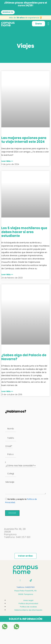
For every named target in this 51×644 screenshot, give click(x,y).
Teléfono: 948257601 (26, 587)
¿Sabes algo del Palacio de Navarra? (24, 357)
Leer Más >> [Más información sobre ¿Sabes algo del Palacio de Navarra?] (7, 391)
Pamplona (10, 534)
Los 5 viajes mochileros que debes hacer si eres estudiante (24, 232)
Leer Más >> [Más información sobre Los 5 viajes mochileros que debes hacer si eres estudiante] (7, 274)
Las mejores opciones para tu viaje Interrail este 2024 (24, 140)
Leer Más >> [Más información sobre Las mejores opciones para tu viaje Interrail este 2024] (7, 161)
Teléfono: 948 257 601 (17, 537)
